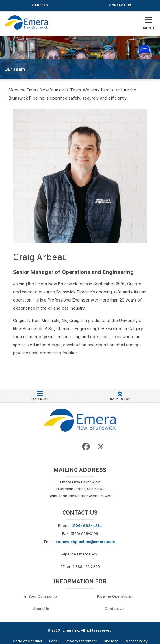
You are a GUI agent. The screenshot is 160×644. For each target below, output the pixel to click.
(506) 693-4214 (87, 525)
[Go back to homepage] (26, 23)
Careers (40, 5)
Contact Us (120, 5)
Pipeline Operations (115, 596)
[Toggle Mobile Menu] (148, 23)
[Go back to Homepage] (80, 420)
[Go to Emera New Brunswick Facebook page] (86, 447)
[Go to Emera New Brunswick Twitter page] (101, 447)
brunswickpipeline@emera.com (85, 542)
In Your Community (41, 596)
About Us (41, 609)
